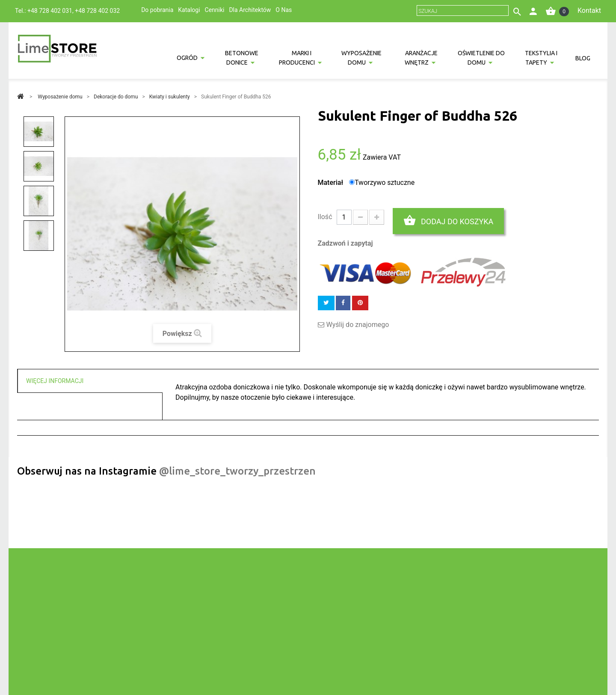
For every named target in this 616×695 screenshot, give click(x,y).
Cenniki (215, 10)
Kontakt (589, 10)
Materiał (332, 183)
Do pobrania (157, 10)
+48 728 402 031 (50, 11)
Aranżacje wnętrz (421, 58)
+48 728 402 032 (97, 11)
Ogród (187, 58)
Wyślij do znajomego (358, 325)
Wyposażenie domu (361, 58)
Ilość (325, 217)
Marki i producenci (297, 58)
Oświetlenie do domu (481, 58)
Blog (583, 58)
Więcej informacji (55, 381)
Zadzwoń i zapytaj (345, 243)
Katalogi (189, 10)
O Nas (284, 10)
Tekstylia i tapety (541, 58)
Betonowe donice (242, 58)
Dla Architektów (250, 10)
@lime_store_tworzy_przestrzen (237, 471)
